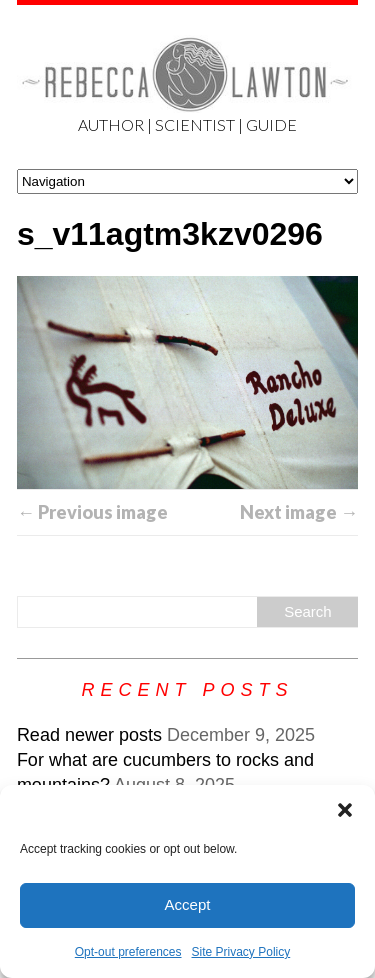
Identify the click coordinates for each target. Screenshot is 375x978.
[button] (345, 810)
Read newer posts (89, 735)
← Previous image (92, 512)
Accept (188, 904)
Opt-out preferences (128, 952)
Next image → (299, 512)
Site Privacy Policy (241, 952)
